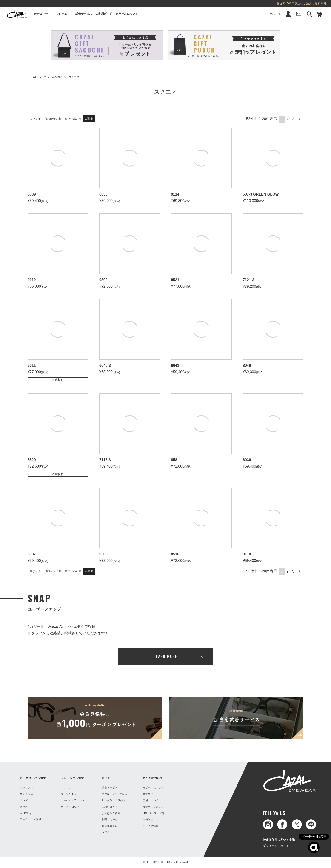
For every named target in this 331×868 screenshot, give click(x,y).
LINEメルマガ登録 (154, 813)
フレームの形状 (53, 77)
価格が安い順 (53, 119)
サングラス (26, 794)
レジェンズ (26, 787)
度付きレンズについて (115, 794)
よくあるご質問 (111, 813)
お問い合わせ (110, 819)
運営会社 (148, 794)
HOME (34, 77)
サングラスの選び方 (114, 800)
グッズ (24, 807)
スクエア (66, 787)
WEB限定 (26, 813)
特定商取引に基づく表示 (279, 840)
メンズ (24, 800)
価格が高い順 (73, 119)
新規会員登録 (110, 826)
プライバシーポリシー (277, 846)
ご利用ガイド (104, 14)
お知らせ (148, 819)
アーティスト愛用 (30, 819)
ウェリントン (69, 794)
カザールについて (127, 14)
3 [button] (293, 119)
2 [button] (287, 119)
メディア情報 (150, 826)
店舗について (150, 800)
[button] (300, 119)
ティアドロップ (70, 807)
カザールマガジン (153, 807)
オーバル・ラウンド (73, 800)
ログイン (107, 832)
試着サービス (84, 14)
